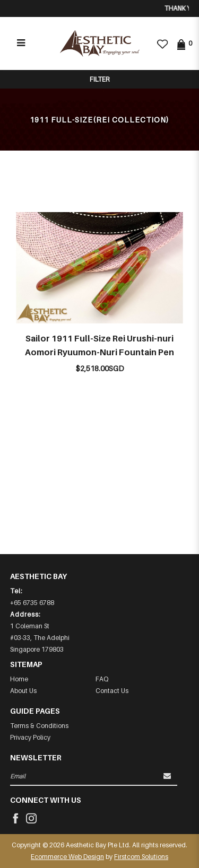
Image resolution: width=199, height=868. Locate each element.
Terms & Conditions (39, 726)
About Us (23, 691)
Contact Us (112, 691)
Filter (99, 79)
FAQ (102, 679)
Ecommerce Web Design (67, 857)
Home (19, 679)
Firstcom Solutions (141, 857)
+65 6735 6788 (32, 603)
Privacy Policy (30, 737)
